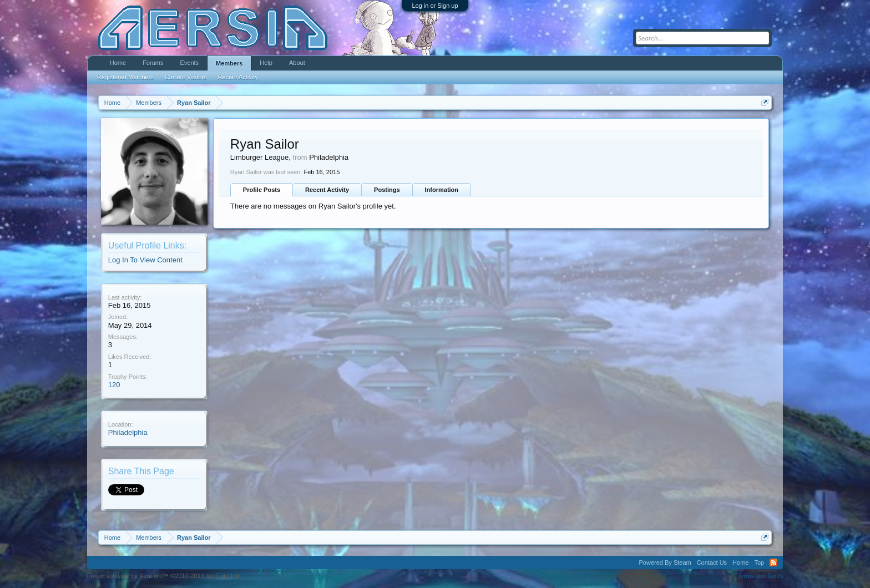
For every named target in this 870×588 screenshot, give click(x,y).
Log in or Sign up (435, 6)
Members (229, 63)
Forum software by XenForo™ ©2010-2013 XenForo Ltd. (164, 576)
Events (189, 63)
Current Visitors (186, 77)
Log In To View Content (145, 260)
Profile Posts (262, 190)
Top (759, 562)
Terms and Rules (760, 576)
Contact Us (712, 562)
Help (266, 63)
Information (442, 190)
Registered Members (125, 77)
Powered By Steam (665, 562)
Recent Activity (327, 190)
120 (114, 385)
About (297, 63)
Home (118, 63)
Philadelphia (128, 432)
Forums (153, 63)
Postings (387, 190)
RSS (773, 562)
